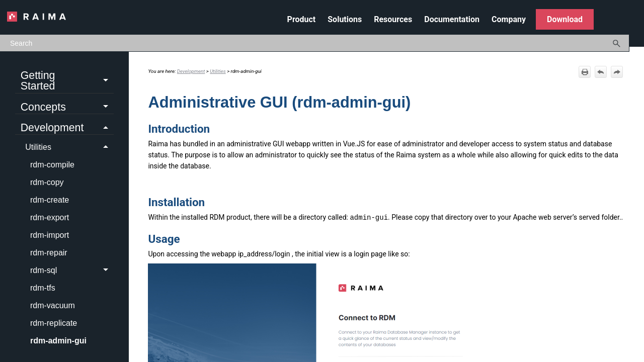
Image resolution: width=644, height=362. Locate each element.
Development (67, 128)
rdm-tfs (43, 288)
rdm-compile (52, 165)
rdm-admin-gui (58, 341)
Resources (393, 19)
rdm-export (50, 217)
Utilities (69, 147)
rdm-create (50, 200)
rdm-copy (47, 182)
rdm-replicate (54, 323)
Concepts (67, 108)
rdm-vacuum (53, 305)
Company (509, 19)
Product (302, 19)
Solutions (345, 19)
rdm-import (50, 235)
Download (565, 19)
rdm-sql (72, 270)
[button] (617, 43)
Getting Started (67, 81)
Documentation (452, 19)
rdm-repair (49, 253)
